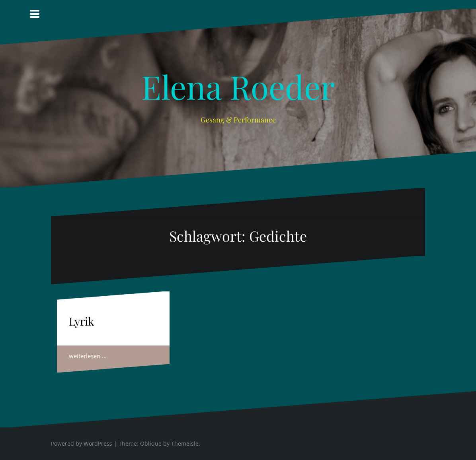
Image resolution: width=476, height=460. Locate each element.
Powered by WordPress (82, 444)
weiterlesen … (88, 356)
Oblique (151, 444)
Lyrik (81, 321)
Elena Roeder (238, 86)
